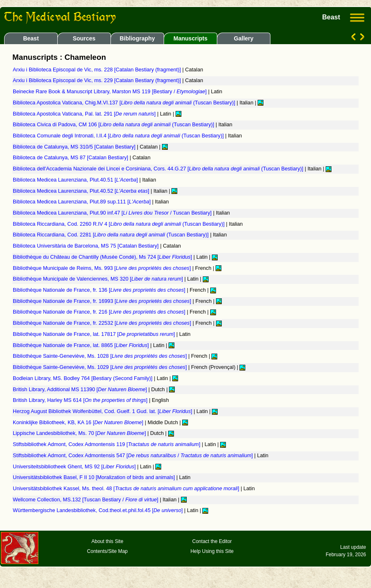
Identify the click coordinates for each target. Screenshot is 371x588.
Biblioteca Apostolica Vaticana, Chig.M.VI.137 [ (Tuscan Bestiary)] (125, 103)
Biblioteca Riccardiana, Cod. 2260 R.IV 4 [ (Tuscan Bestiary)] (119, 224)
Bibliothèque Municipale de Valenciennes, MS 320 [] (99, 279)
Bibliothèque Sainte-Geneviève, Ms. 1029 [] (101, 367)
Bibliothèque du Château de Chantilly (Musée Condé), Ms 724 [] (103, 257)
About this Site (107, 541)
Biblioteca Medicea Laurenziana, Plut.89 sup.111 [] (82, 202)
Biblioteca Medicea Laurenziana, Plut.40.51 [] (76, 180)
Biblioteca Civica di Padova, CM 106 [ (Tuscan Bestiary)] (114, 125)
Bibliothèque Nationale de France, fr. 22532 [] (103, 323)
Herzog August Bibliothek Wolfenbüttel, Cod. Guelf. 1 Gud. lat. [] (103, 411)
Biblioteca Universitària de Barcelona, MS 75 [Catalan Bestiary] (86, 246)
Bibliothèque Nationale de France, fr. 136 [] (100, 290)
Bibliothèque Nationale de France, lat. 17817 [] (95, 334)
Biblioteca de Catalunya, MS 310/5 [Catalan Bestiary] (75, 147)
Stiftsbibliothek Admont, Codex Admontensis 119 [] (107, 444)
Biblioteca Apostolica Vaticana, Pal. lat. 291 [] (85, 114)
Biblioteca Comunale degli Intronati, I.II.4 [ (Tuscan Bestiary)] (119, 136)
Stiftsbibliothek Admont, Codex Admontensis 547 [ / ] (134, 456)
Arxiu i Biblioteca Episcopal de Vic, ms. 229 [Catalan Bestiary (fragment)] (97, 80)
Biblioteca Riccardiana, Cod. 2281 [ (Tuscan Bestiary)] (112, 235)
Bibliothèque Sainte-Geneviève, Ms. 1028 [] (101, 356)
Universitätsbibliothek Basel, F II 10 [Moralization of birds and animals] (95, 477)
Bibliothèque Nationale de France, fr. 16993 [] (103, 301)
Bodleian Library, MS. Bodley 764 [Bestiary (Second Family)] (83, 378)
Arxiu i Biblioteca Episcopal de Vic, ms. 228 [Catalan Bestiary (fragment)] (97, 70)
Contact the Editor (212, 541)
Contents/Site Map (107, 551)
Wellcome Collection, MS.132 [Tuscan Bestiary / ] (86, 500)
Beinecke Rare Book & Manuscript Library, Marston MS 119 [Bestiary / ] (110, 92)
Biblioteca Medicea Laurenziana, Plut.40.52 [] (82, 191)
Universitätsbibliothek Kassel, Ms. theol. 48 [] (127, 489)
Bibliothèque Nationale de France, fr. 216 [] (100, 312)
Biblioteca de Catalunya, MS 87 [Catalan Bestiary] (71, 158)
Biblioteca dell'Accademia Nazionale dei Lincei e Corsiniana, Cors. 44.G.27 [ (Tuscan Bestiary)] (159, 169)
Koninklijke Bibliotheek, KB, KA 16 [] (79, 423)
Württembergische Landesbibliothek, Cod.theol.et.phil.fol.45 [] (99, 510)
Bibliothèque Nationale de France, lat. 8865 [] (82, 345)
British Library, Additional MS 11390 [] (81, 390)
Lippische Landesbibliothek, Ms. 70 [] (80, 433)
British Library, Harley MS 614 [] (81, 400)
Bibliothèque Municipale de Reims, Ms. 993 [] (103, 268)
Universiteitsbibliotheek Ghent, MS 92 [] (75, 467)
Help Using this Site (212, 551)
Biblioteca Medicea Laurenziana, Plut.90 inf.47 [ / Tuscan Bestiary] (113, 213)
